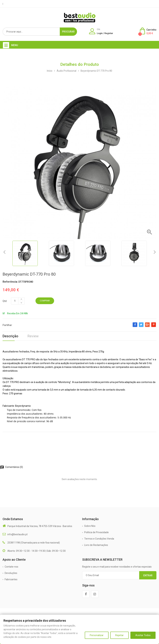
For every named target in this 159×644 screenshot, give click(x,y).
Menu (15, 45)
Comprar (45, 301)
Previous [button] (4, 252)
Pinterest (154, 326)
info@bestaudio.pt (17, 534)
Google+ (147, 326)
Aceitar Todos (143, 635)
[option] (25, 253)
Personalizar (97, 635)
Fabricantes (11, 579)
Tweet (141, 326)
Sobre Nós (90, 526)
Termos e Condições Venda (99, 539)
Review (33, 336)
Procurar (68, 32)
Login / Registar (105, 33)
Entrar (148, 575)
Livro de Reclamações (96, 545)
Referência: (10, 282)
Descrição (10, 336)
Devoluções (11, 573)
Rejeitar (119, 635)
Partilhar (135, 326)
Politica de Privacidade (96, 532)
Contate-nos (11, 567)
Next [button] (155, 252)
